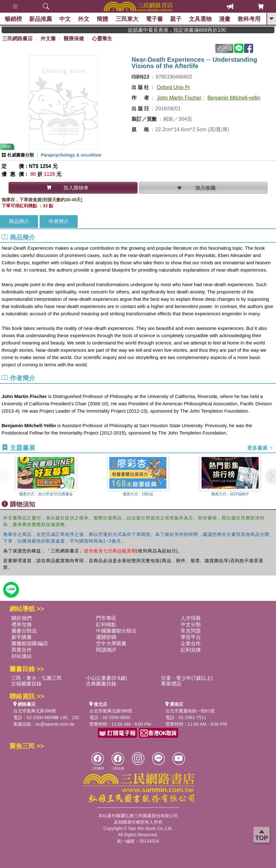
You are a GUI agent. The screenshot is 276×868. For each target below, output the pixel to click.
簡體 (103, 19)
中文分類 (191, 624)
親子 (176, 19)
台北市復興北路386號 (35, 711)
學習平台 (191, 637)
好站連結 (22, 656)
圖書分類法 (24, 631)
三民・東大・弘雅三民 (36, 678)
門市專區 (106, 618)
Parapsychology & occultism (71, 155)
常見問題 (191, 631)
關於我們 (22, 618)
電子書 (154, 19)
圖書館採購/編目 (30, 643)
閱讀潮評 (106, 650)
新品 (41, 19)
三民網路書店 (17, 39)
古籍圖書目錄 (26, 684)
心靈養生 (102, 39)
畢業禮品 (171, 684)
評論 (225, 48)
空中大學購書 (111, 643)
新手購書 (22, 637)
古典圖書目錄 (101, 684)
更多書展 (260, 448)
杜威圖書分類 (21, 155)
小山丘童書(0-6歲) (106, 678)
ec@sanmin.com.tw (55, 724)
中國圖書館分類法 (116, 631)
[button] (271, 476)
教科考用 (249, 19)
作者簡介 (59, 221)
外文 (84, 19)
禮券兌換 (22, 624)
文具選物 (201, 19)
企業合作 (191, 643)
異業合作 (22, 650)
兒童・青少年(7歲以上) (187, 678)
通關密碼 (106, 637)
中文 (65, 19)
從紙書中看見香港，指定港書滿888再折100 (185, 30)
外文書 (48, 39)
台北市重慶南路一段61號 (190, 711)
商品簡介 (19, 221)
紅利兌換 (191, 650)
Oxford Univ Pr (173, 87)
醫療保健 (74, 39)
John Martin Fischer (179, 98)
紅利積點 (106, 624)
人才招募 (191, 618)
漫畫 (225, 19)
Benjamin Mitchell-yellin (234, 98)
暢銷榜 (13, 19)
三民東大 (127, 19)
